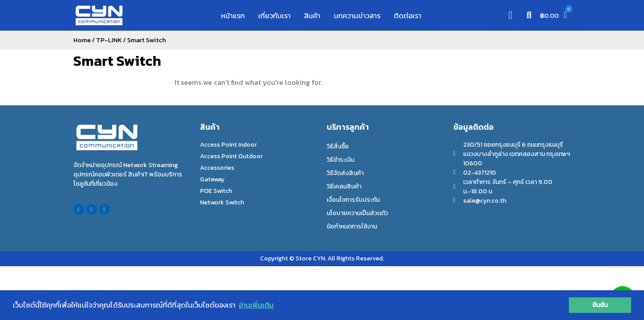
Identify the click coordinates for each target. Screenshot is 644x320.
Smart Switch (117, 61)
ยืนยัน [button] (600, 305)
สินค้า (312, 16)
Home (82, 40)
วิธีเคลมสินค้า (344, 186)
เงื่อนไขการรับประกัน (353, 200)
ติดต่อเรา (408, 16)
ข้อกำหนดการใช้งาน (352, 226)
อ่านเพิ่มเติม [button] (256, 305)
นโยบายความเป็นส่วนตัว (357, 213)
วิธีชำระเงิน (340, 160)
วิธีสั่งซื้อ (338, 146)
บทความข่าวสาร (357, 16)
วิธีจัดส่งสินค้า (345, 173)
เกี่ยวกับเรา (274, 16)
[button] (529, 15)
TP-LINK (109, 40)
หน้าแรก (233, 16)
